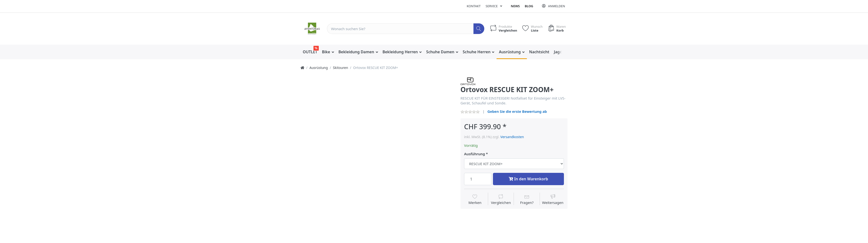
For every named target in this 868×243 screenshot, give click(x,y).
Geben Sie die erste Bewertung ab (517, 111)
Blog (529, 6)
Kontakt (474, 6)
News (515, 6)
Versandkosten (512, 137)
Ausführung (475, 154)
